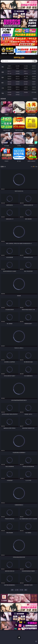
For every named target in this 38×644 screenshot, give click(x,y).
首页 (12, 590)
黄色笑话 (26, 89)
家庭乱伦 (18, 87)
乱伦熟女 (26, 79)
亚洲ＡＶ (9, 71)
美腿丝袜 (9, 84)
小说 (3, 88)
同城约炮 (9, 92)
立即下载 (28, 641)
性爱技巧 (34, 89)
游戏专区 (34, 66)
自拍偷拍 (18, 71)
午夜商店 (18, 92)
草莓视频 (26, 92)
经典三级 (18, 79)
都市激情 (9, 87)
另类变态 (34, 79)
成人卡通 (26, 76)
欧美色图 (26, 82)
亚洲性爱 (9, 76)
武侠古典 (34, 87)
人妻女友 (26, 87)
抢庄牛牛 (34, 68)
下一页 (21, 590)
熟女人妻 (9, 73)
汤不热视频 (34, 92)
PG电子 (9, 66)
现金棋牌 (26, 68)
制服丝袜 (9, 79)
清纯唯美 (18, 84)
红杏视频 (9, 95)
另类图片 (34, 84)
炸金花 (18, 68)
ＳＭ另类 (34, 73)
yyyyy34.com (19, 58)
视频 (3, 72)
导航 (3, 93)
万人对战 (26, 66)
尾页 (26, 590)
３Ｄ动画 (34, 71)
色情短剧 (18, 95)
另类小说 (18, 89)
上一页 (17, 590)
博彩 (3, 67)
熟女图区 (26, 84)
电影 (3, 77)
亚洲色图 (18, 82)
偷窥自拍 (9, 82)
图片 (3, 83)
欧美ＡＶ (26, 71)
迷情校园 (9, 89)
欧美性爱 (34, 76)
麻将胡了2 (9, 68)
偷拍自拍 (18, 76)
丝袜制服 (18, 73)
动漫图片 (34, 82)
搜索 (35, 61)
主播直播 (26, 73)
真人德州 (18, 66)
